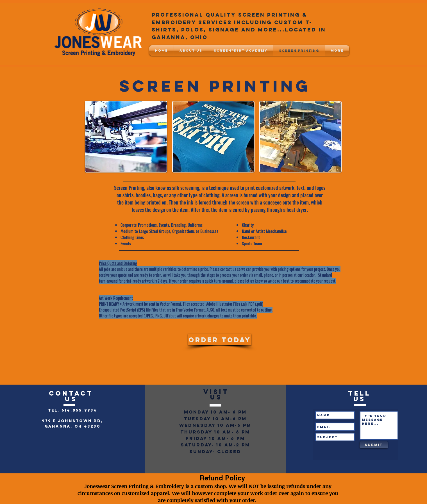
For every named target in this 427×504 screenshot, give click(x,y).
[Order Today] (220, 340)
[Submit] (374, 445)
